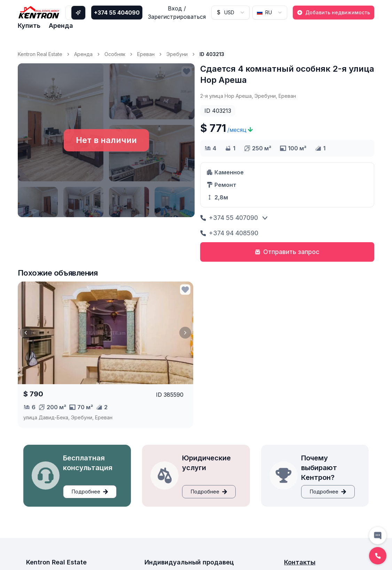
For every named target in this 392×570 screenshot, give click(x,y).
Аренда (61, 26)
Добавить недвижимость (334, 12)
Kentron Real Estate (40, 54)
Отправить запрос (287, 252)
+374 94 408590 (229, 233)
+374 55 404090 (117, 13)
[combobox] (230, 13)
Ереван (146, 54)
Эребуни (177, 54)
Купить (29, 26)
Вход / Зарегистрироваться (177, 13)
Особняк (115, 54)
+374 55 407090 (229, 218)
